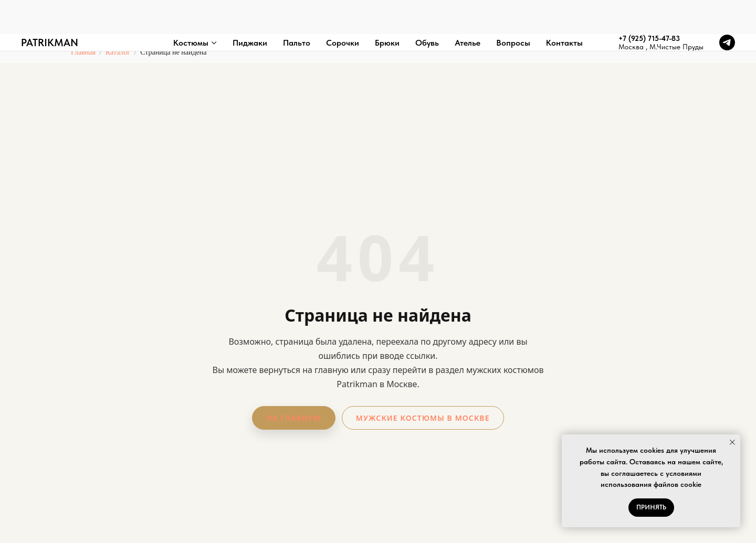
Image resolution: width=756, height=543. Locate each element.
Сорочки (343, 9)
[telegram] (727, 8)
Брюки (387, 9)
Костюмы (191, 9)
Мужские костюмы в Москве (423, 418)
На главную (293, 418)
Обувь (427, 9)
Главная (83, 52)
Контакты (564, 9)
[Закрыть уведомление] (732, 442)
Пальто (297, 9)
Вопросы (513, 9)
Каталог (118, 52)
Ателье (468, 9)
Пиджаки (250, 9)
